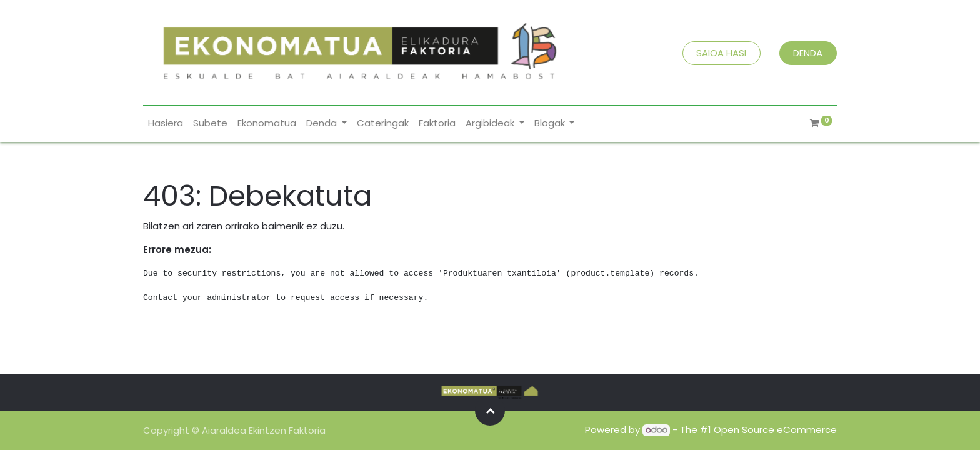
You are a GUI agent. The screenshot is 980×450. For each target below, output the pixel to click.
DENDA (808, 53)
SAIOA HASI (721, 53)
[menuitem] (166, 123)
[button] (490, 411)
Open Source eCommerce (775, 430)
